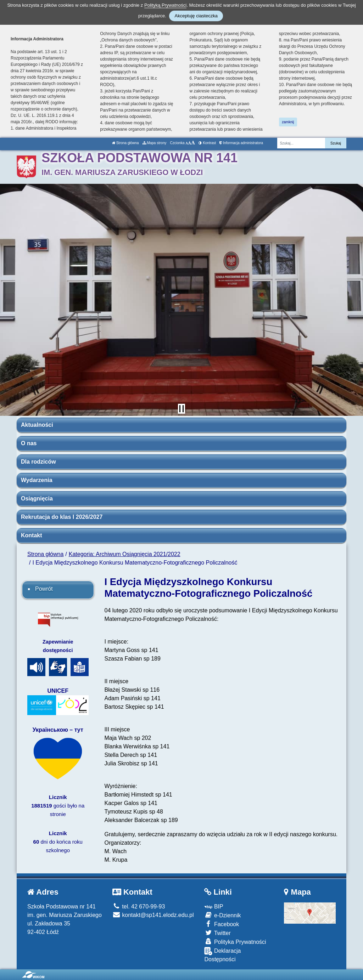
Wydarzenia (37, 480)
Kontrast (207, 143)
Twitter (217, 933)
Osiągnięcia (37, 499)
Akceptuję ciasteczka (196, 16)
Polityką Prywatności (165, 5)
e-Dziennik (222, 915)
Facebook (222, 924)
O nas (29, 443)
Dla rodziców (38, 462)
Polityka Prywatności (235, 942)
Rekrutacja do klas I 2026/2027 (62, 517)
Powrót (44, 589)
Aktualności (37, 425)
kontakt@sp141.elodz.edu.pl (153, 915)
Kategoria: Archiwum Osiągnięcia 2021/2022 (125, 554)
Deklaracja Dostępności (222, 955)
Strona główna (125, 143)
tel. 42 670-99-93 (139, 907)
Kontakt (32, 535)
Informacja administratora (241, 143)
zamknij (288, 122)
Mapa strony (155, 143)
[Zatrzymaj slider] (181, 409)
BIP (214, 907)
